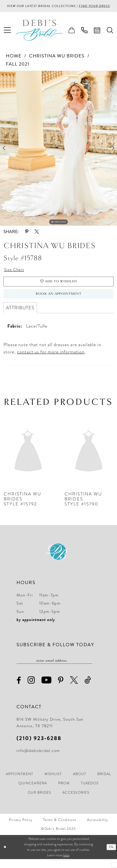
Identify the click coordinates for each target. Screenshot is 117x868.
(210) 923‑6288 (39, 747)
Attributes (20, 316)
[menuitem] (7, 36)
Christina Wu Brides (57, 61)
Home (14, 61)
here (66, 864)
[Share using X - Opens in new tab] (37, 237)
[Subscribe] (89, 669)
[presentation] (28, 460)
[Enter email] (54, 669)
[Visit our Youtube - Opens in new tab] (47, 689)
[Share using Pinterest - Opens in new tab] (27, 237)
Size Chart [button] (15, 275)
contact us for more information (51, 360)
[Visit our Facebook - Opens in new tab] (19, 690)
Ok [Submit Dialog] (111, 856)
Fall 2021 (18, 69)
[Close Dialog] (5, 856)
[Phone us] (84, 36)
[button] (7, 36)
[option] (58, 154)
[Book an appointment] (97, 36)
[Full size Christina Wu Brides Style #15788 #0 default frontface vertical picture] (58, 154)
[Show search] (110, 36)
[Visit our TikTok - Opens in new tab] (88, 689)
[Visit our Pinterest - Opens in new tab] (61, 690)
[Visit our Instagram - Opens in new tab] (31, 689)
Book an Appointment (59, 302)
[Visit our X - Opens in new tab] (74, 689)
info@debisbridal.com (38, 759)
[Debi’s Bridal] (44, 36)
